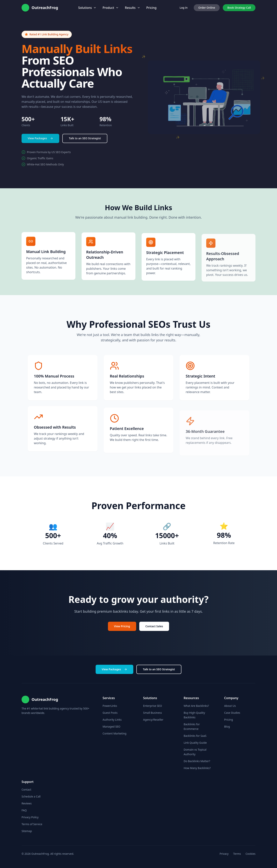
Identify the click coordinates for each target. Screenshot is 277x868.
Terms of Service (32, 824)
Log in (184, 8)
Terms (237, 854)
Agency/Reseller (153, 720)
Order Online (207, 8)
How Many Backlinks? (197, 768)
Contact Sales (154, 626)
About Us (230, 706)
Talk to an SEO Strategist (85, 140)
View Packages (40, 140)
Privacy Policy (30, 817)
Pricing (151, 8)
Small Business (153, 713)
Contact (26, 790)
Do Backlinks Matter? (197, 761)
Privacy (224, 854)
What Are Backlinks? (196, 706)
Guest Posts (110, 713)
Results (132, 8)
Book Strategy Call (239, 8)
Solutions (87, 8)
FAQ (24, 810)
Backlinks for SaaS (195, 736)
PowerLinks (110, 706)
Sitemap (27, 831)
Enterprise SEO (153, 706)
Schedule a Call (31, 796)
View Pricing (122, 626)
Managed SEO (111, 727)
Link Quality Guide (195, 743)
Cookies (251, 854)
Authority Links (112, 720)
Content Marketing (114, 733)
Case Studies (232, 713)
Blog (227, 727)
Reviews (27, 803)
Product (111, 8)
